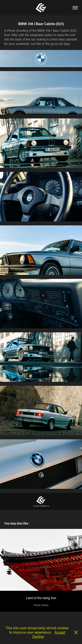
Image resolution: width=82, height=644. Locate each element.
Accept (60, 632)
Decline (38, 636)
